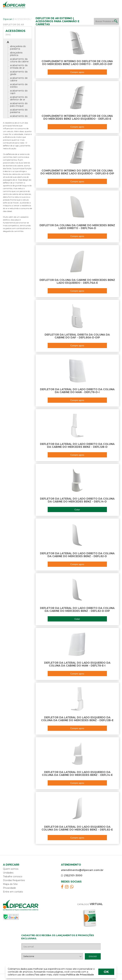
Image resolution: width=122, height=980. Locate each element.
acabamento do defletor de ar (19, 98)
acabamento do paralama (19, 111)
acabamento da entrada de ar (19, 67)
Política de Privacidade (80, 975)
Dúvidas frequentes (14, 880)
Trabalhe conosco (13, 877)
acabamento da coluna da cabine (19, 60)
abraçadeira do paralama (18, 48)
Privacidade (9, 888)
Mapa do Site (10, 884)
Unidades (8, 873)
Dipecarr (8, 19)
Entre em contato (13, 892)
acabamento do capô (19, 92)
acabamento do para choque (19, 105)
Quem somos (11, 869)
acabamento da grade (19, 73)
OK (106, 972)
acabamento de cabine (19, 79)
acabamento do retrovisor (19, 117)
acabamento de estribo (19, 86)
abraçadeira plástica (16, 54)
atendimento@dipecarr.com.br (82, 870)
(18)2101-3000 (72, 875)
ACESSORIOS (23, 19)
